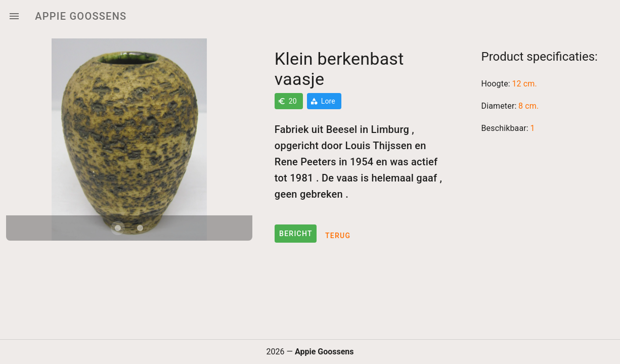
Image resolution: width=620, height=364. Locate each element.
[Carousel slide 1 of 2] (118, 228)
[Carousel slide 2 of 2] (140, 228)
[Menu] (14, 16)
